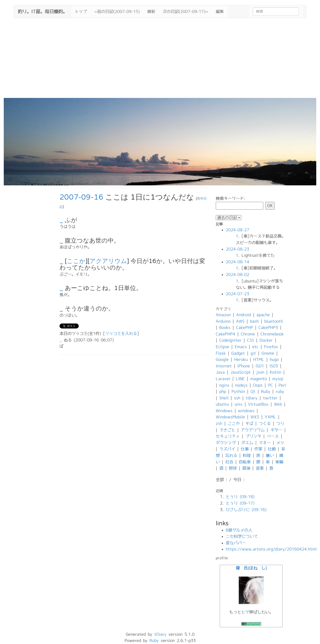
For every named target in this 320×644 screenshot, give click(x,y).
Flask (221, 353)
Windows (224, 411)
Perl (282, 385)
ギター (276, 430)
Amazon (223, 315)
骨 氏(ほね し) (251, 568)
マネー (265, 443)
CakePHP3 (268, 327)
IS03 (274, 366)
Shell (224, 398)
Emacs (241, 347)
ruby (280, 391)
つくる (265, 423)
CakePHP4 (225, 334)
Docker (266, 340)
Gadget (238, 353)
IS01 (260, 366)
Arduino (223, 321)
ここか (76, 261)
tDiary (160, 634)
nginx (224, 385)
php (223, 391)
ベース (273, 436)
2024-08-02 (237, 275)
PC (270, 385)
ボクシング (226, 443)
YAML (270, 417)
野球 (233, 468)
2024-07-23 (237, 294)
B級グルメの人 (239, 530)
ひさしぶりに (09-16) (246, 510)
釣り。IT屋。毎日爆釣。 (42, 11)
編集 (220, 11)
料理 (247, 455)
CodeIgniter (230, 340)
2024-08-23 (237, 249)
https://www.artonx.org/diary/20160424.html (271, 549)
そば (249, 423)
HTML (259, 359)
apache (263, 315)
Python (238, 391)
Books (225, 327)
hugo (274, 359)
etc (255, 347)
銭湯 (246, 468)
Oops (258, 385)
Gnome (268, 353)
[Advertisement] (160, 60)
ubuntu (222, 404)
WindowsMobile (230, 417)
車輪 (279, 462)
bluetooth (274, 321)
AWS (240, 321)
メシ (280, 443)
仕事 (245, 449)
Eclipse (222, 347)
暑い (270, 455)
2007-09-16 (81, 197)
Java (220, 372)
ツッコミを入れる (121, 333)
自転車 (245, 462)
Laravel (223, 379)
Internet (224, 366)
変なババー (236, 543)
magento (258, 379)
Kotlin (275, 372)
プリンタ (253, 436)
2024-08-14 (237, 262)
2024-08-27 (237, 230)
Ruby (266, 391)
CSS (250, 340)
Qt (253, 391)
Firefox (271, 347)
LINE (240, 379)
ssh (237, 398)
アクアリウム (108, 261)
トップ (81, 11)
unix (238, 404)
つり (280, 423)
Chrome (248, 334)
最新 (151, 11)
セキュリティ (228, 436)
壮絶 (272, 449)
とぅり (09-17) (240, 503)
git (253, 353)
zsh (219, 423)
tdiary (252, 398)
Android (244, 315)
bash (254, 321)
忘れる (231, 455)
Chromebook (272, 334)
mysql (278, 379)
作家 (258, 449)
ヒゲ (245, 612)
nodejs (241, 385)
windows (246, 411)
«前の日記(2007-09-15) (117, 11)
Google (222, 359)
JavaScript (240, 372)
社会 (229, 462)
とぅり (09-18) (240, 497)
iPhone (244, 366)
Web (278, 404)
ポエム (247, 443)
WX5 (255, 417)
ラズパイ (227, 449)
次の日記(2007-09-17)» (185, 11)
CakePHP (244, 327)
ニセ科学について (242, 536)
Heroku (241, 359)
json (260, 372)
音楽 (260, 468)
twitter (270, 398)
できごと (227, 430)
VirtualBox (258, 404)
